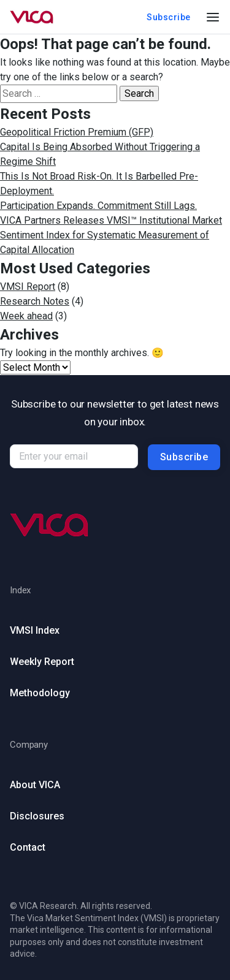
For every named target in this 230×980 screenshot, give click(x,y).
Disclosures (37, 816)
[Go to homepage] (32, 17)
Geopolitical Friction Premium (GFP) (77, 132)
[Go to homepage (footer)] (115, 525)
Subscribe (169, 17)
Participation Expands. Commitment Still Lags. (98, 206)
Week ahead (26, 316)
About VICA (35, 785)
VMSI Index (35, 630)
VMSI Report (28, 287)
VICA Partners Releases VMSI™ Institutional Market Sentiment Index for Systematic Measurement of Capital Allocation (111, 235)
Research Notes (35, 301)
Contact (28, 847)
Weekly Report (42, 662)
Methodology (40, 693)
